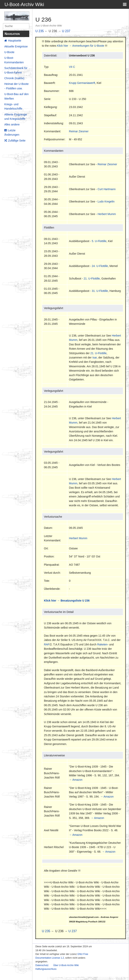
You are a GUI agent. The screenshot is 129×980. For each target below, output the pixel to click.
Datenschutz (42, 965)
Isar (95, 358)
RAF (47, 644)
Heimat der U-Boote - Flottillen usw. (16, 86)
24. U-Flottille (100, 266)
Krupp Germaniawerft (82, 83)
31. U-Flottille (100, 291)
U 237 (66, 31)
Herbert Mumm (107, 214)
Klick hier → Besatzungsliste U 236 (67, 601)
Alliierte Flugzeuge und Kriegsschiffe (16, 117)
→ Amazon (76, 780)
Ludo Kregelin (106, 201)
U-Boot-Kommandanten (14, 60)
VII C (72, 67)
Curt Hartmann (107, 189)
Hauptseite (15, 41)
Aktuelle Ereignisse (16, 46)
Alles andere (12, 124)
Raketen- (103, 644)
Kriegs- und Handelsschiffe (13, 106)
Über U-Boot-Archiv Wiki (66, 965)
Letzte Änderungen (12, 132)
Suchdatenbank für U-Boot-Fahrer (16, 70)
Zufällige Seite (17, 141)
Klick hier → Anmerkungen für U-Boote (81, 46)
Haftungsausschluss (46, 969)
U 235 (40, 31)
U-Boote (9, 52)
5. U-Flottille (99, 241)
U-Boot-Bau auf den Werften (16, 96)
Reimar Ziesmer (79, 131)
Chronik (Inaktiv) (14, 78)
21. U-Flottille (92, 279)
